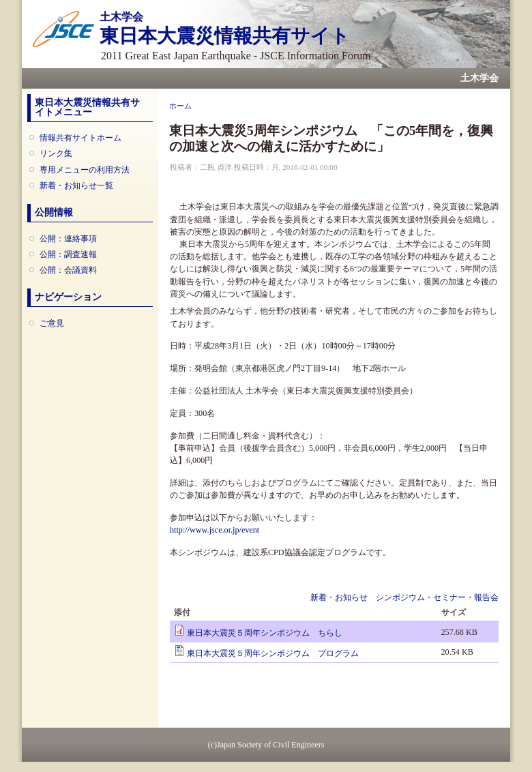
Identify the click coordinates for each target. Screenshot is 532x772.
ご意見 (52, 323)
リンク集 (56, 153)
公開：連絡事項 (68, 239)
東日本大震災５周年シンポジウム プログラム (273, 653)
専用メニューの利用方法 (85, 170)
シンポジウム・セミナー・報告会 (437, 597)
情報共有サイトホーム (80, 138)
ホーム (180, 106)
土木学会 (479, 78)
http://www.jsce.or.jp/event (215, 530)
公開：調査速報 (68, 254)
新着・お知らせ (339, 597)
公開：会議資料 (68, 270)
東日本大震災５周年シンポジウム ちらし (265, 633)
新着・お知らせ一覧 (76, 185)
